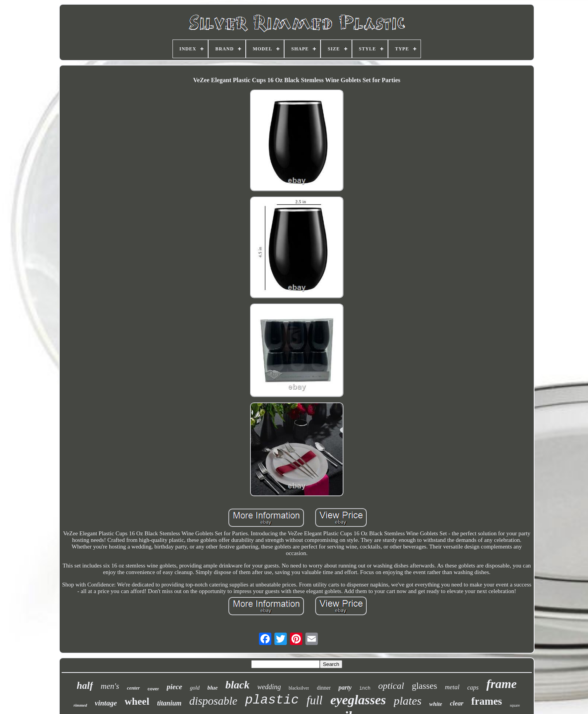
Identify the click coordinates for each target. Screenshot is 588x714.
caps (473, 687)
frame (502, 684)
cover (153, 689)
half (85, 686)
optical (391, 686)
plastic (272, 700)
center (133, 688)
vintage (106, 703)
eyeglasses (358, 700)
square (515, 705)
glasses (424, 686)
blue (213, 688)
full (315, 700)
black (238, 685)
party (345, 687)
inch (365, 688)
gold (195, 688)
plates (408, 701)
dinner (324, 688)
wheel (137, 701)
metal (452, 687)
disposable (213, 701)
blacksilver (299, 688)
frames (487, 701)
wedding (269, 687)
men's (110, 686)
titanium (169, 703)
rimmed (80, 705)
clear (457, 703)
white (435, 704)
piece (174, 687)
